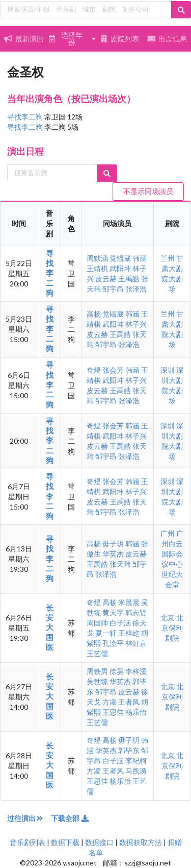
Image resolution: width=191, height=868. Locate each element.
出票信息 (167, 39)
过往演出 (29, 818)
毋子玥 (113, 544)
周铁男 (97, 671)
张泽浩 (136, 289)
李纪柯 (136, 761)
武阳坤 (120, 268)
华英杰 (113, 554)
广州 (168, 533)
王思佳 (113, 712)
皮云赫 (106, 279)
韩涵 (140, 258)
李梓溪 (136, 671)
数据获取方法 (141, 842)
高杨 (94, 314)
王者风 (129, 702)
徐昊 (117, 671)
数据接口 (99, 842)
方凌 (110, 702)
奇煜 (94, 370)
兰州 (168, 258)
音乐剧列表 (28, 842)
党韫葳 (120, 258)
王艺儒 (97, 653)
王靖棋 (97, 268)
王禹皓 (129, 279)
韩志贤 (136, 612)
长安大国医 (50, 627)
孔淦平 (113, 643)
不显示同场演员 (148, 191)
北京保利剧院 (173, 628)
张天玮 (120, 564)
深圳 (168, 370)
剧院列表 (120, 39)
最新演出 (24, 39)
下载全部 (70, 818)
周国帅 (97, 623)
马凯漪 (136, 771)
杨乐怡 (136, 712)
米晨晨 (129, 602)
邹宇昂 (113, 289)
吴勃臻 (97, 681)
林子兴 (136, 324)
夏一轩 (106, 633)
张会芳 (113, 370)
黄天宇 (113, 612)
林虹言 (136, 643)
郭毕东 (129, 750)
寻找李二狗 (26, 117)
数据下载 (65, 842)
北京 (168, 618)
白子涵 (120, 623)
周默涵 (97, 258)
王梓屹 (129, 633)
